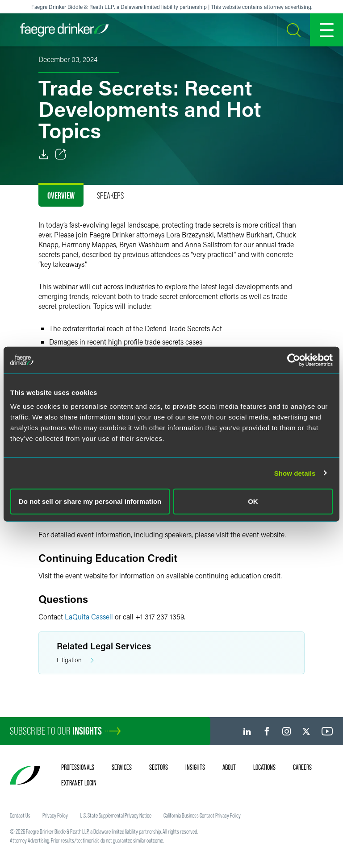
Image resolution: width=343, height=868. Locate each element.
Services (122, 767)
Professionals (78, 767)
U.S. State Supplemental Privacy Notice (116, 815)
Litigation (75, 660)
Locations (264, 767)
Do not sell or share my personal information (90, 501)
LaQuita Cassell (89, 617)
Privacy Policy (55, 815)
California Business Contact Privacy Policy (202, 815)
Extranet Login (79, 783)
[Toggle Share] (61, 154)
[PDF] (44, 154)
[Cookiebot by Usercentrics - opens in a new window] (294, 360)
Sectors (159, 767)
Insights (195, 767)
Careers (302, 767)
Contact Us (20, 815)
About (229, 767)
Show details (295, 473)
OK (253, 501)
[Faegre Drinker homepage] (64, 30)
